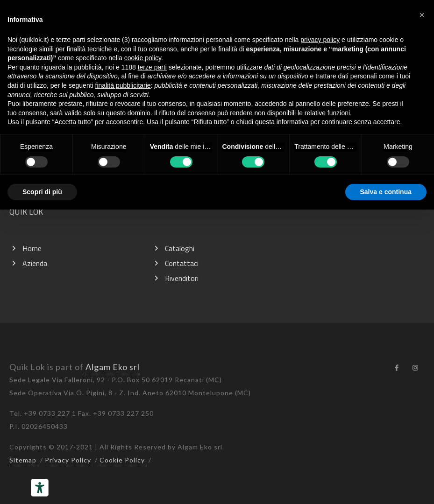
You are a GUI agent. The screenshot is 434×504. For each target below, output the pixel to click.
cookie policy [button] (143, 58)
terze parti (152, 67)
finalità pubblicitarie (123, 85)
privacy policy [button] (320, 40)
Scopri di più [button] (42, 192)
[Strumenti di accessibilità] (40, 488)
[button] (422, 15)
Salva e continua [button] (386, 192)
